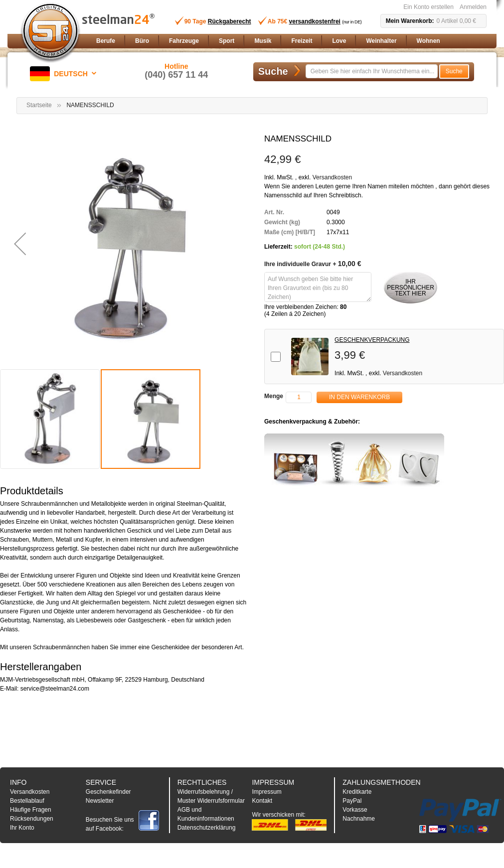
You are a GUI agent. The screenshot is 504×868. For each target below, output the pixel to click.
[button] (65, 74)
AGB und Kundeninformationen (206, 814)
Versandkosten (332, 177)
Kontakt (262, 801)
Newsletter (100, 801)
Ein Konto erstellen (428, 7)
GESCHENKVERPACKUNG (372, 340)
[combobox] (372, 71)
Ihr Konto (22, 828)
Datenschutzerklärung (207, 828)
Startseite (39, 105)
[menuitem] (106, 41)
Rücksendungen (32, 819)
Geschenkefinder (108, 792)
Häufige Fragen (31, 810)
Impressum (266, 792)
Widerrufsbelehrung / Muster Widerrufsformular (211, 796)
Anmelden (473, 7)
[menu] (289, 41)
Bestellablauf (27, 801)
